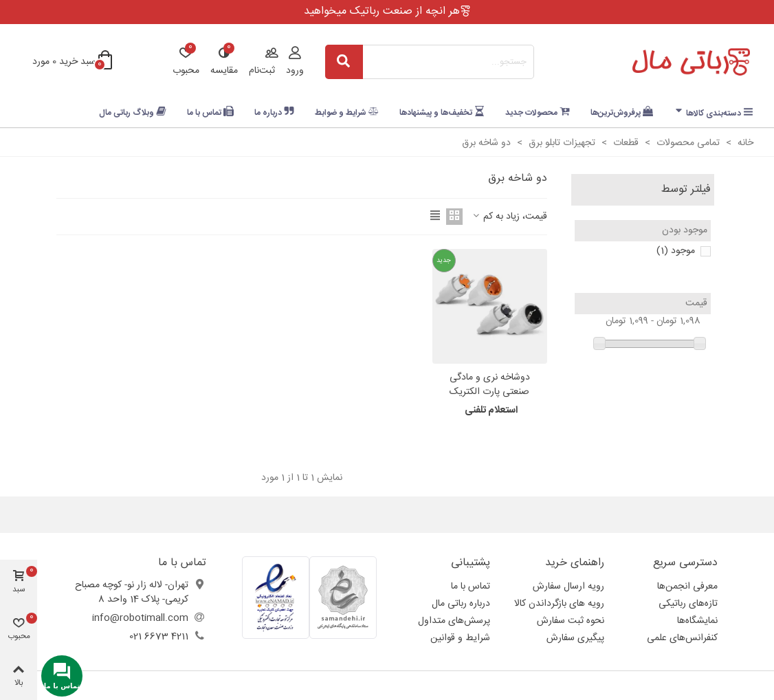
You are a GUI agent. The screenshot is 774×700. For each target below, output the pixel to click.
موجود (676, 251)
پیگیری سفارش (575, 638)
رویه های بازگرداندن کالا (559, 604)
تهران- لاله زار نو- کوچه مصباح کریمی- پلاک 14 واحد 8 (132, 592)
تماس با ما (471, 587)
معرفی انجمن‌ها (687, 587)
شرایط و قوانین (460, 638)
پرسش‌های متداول (454, 621)
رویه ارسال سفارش (568, 587)
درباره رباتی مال (461, 604)
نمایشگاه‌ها (697, 621)
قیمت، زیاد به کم (509, 217)
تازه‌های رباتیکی (688, 604)
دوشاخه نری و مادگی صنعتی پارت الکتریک (490, 385)
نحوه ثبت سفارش (571, 621)
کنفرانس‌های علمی (682, 638)
